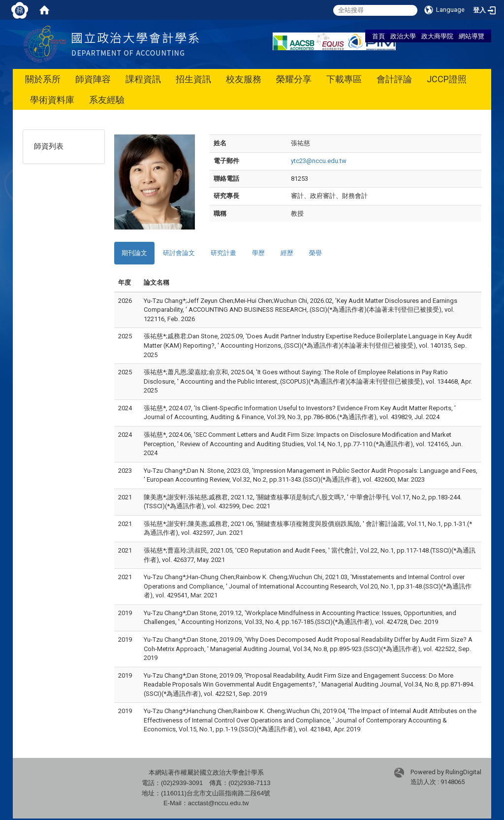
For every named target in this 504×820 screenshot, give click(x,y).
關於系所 (43, 79)
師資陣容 (93, 79)
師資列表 (49, 146)
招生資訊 (193, 79)
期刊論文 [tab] (134, 253)
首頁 (378, 36)
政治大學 (403, 36)
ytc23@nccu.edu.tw (319, 161)
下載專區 (344, 79)
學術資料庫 (52, 100)
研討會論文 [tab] (179, 253)
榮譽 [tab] (315, 253)
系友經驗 (107, 100)
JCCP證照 (447, 79)
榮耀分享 (294, 79)
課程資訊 (143, 79)
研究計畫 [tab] (223, 253)
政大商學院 (437, 36)
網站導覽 (472, 36)
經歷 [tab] (287, 253)
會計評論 (394, 79)
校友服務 (244, 79)
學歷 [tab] (258, 253)
